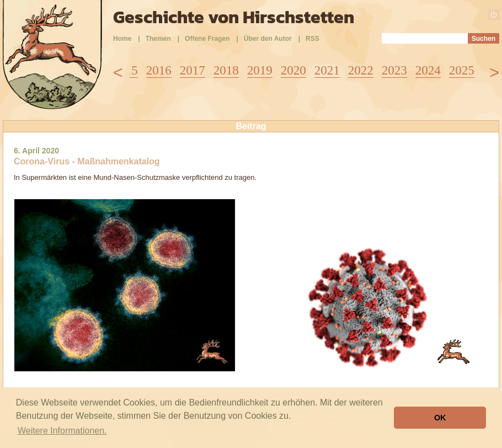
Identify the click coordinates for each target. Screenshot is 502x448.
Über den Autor (268, 39)
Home (122, 39)
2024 (428, 70)
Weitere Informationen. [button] (62, 431)
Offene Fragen (207, 39)
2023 (394, 70)
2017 (193, 70)
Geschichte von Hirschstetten (234, 17)
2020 (293, 70)
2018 (226, 70)
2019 (260, 70)
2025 (462, 70)
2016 (159, 70)
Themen (158, 39)
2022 (361, 70)
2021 (327, 70)
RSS (313, 39)
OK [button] (440, 418)
